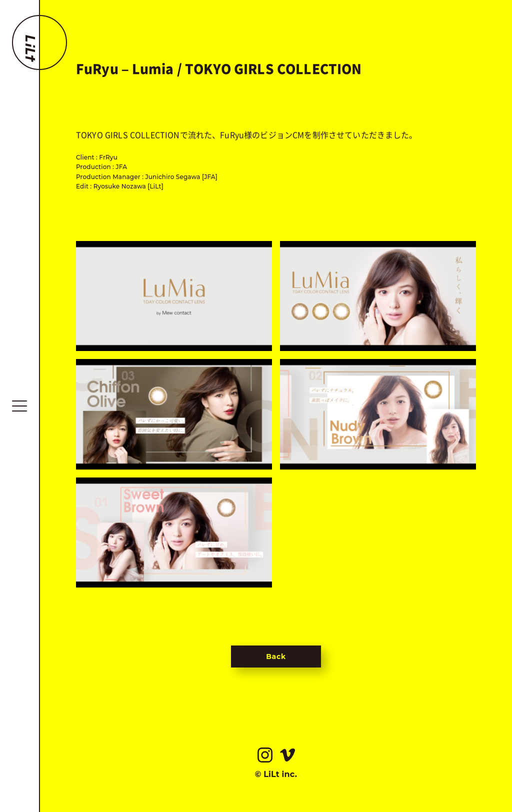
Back (276, 656)
